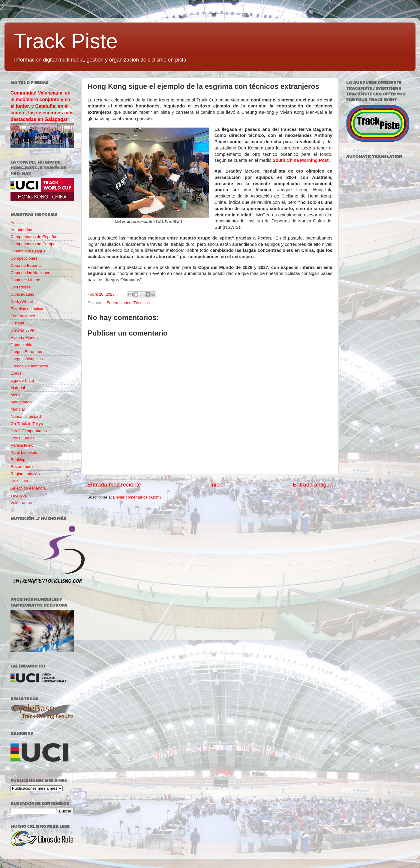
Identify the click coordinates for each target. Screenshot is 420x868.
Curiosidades (22, 294)
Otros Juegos (22, 438)
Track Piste (66, 41)
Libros (16, 373)
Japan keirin (21, 345)
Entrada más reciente (114, 485)
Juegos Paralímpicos (29, 366)
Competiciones (24, 258)
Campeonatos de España (33, 237)
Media (16, 395)
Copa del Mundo (25, 280)
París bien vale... (26, 452)
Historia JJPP (23, 330)
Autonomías (21, 230)
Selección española (28, 488)
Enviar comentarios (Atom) (137, 497)
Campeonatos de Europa (33, 244)
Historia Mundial (25, 338)
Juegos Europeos (26, 352)
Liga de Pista (22, 380)
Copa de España (26, 265)
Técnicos (142, 303)
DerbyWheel (22, 301)
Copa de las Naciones (30, 273)
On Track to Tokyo (27, 424)
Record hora (22, 467)
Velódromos (21, 503)
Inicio (217, 485)
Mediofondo (21, 402)
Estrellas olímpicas (27, 309)
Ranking (18, 460)
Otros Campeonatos (29, 431)
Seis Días (19, 481)
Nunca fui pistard (26, 416)
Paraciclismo (22, 445)
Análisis (18, 223)
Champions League (28, 251)
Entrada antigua (313, 485)
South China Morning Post (301, 160)
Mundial (18, 409)
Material (18, 388)
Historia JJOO (23, 323)
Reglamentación (25, 474)
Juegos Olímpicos (27, 359)
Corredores (21, 287)
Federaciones (119, 303)
